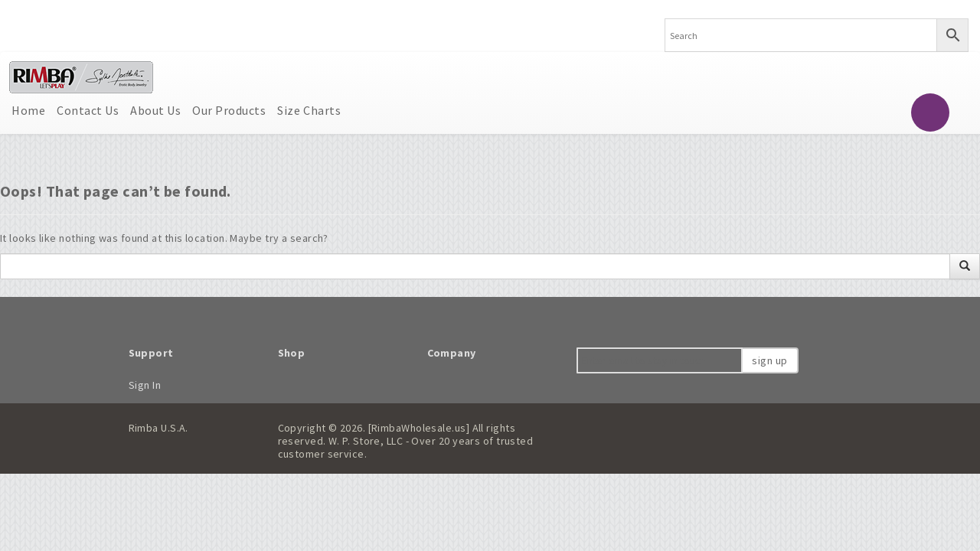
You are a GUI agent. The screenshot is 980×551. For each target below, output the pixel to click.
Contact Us (88, 110)
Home (28, 110)
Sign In (145, 385)
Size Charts (309, 110)
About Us (155, 110)
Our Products (229, 110)
